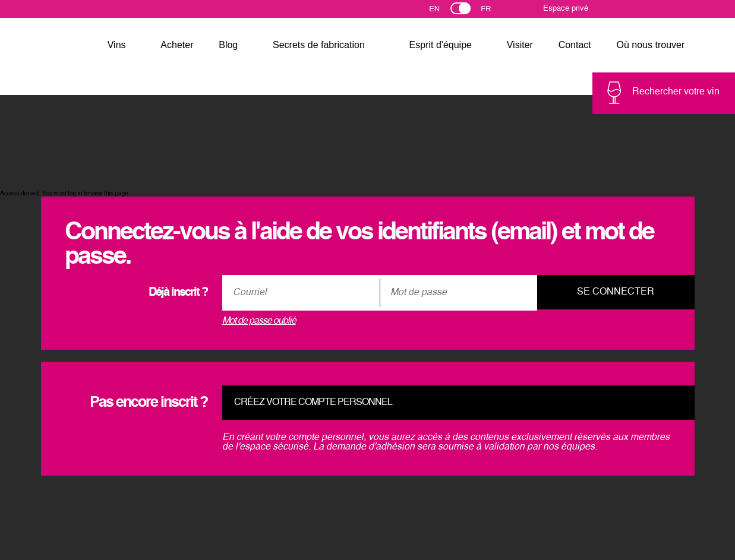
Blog (228, 45)
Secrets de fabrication (319, 45)
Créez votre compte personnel (313, 403)
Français (491, 11)
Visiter (520, 45)
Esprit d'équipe (441, 45)
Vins (117, 45)
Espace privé (566, 9)
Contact (575, 45)
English (445, 11)
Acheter (177, 45)
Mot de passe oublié (259, 321)
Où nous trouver (651, 45)
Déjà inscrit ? (178, 293)
